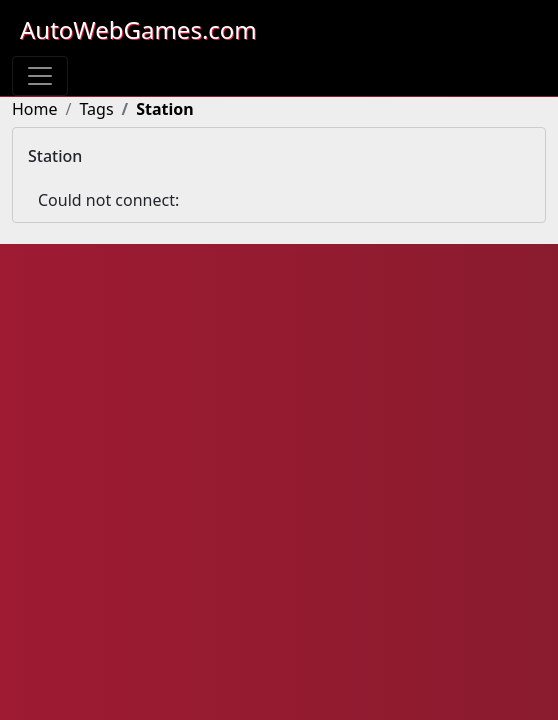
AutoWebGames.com (138, 29)
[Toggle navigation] (40, 76)
